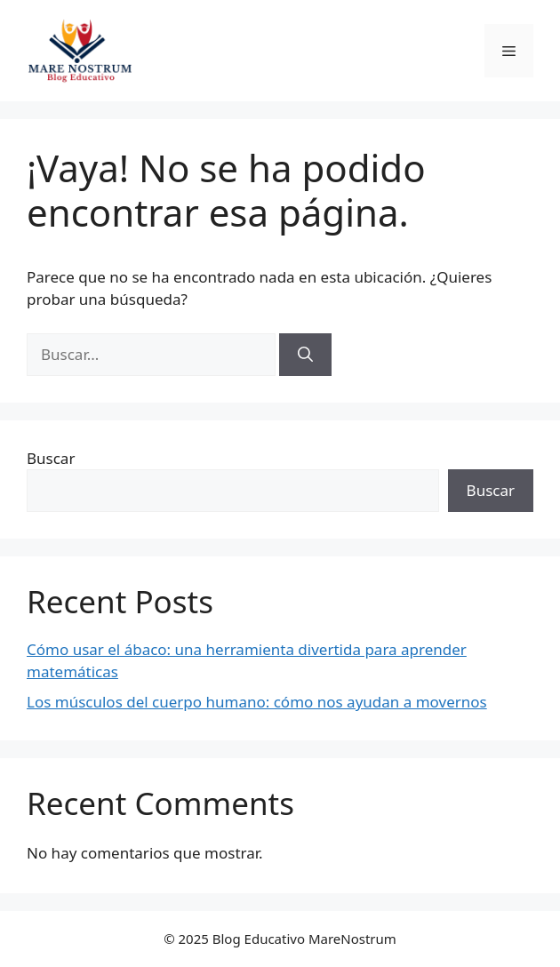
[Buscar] (305, 355)
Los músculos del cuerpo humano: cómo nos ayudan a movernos (257, 702)
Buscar (51, 458)
